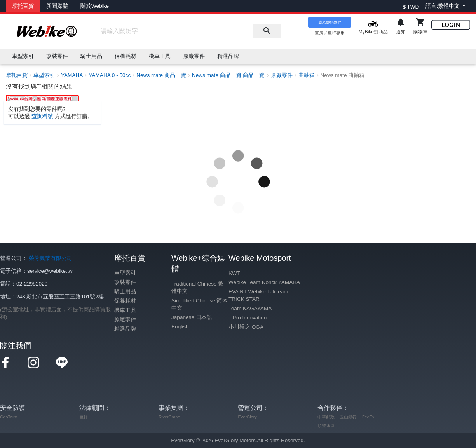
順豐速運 (326, 425)
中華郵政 (326, 417)
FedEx (368, 417)
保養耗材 (125, 301)
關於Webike (95, 6)
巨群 (84, 417)
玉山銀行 (348, 417)
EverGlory (247, 417)
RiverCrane (169, 417)
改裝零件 (125, 282)
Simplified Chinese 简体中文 (199, 304)
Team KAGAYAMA (250, 308)
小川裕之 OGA (246, 327)
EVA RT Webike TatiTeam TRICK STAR (258, 295)
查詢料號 (42, 116)
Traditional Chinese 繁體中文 (197, 288)
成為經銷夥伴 (330, 22)
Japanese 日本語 (192, 317)
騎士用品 (125, 292)
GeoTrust (9, 417)
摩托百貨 (23, 6)
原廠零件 (125, 320)
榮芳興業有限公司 (51, 258)
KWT (234, 273)
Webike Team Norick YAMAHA (264, 282)
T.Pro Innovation (248, 318)
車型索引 (125, 273)
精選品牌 (125, 329)
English (180, 327)
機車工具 (125, 310)
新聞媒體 (57, 6)
